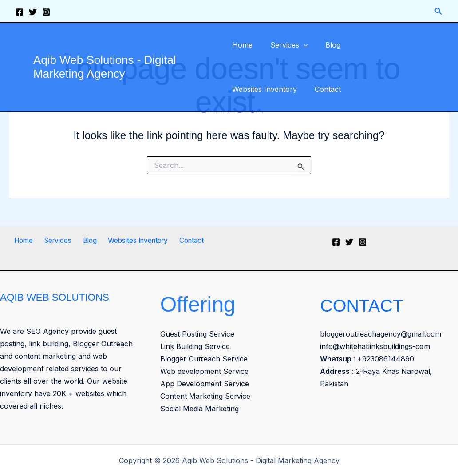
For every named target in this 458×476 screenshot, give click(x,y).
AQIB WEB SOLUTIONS (59, 297)
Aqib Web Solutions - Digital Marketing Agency (105, 67)
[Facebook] (20, 12)
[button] (438, 11)
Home (242, 45)
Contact (245, 89)
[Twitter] (33, 12)
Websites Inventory (380, 45)
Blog (326, 45)
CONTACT (371, 304)
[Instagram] (46, 12)
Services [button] (286, 45)
